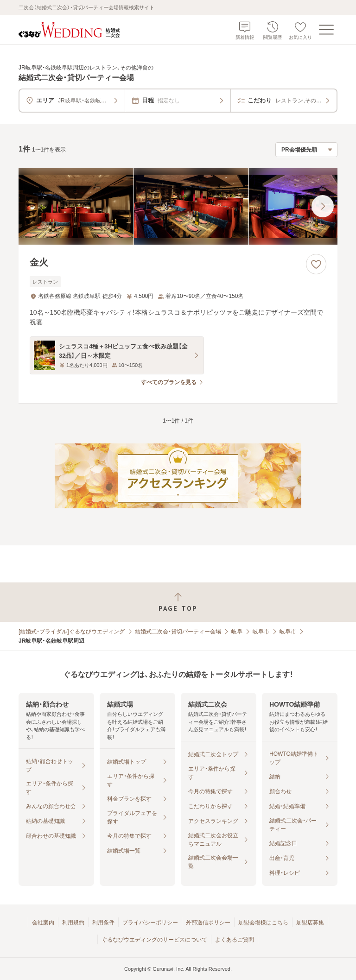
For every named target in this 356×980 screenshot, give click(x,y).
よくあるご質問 (235, 940)
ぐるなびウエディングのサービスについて (154, 940)
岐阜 (237, 632)
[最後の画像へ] (323, 206)
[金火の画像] (178, 206)
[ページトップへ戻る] (178, 602)
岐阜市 (261, 632)
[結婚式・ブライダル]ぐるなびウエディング (72, 632)
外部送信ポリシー (208, 923)
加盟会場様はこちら (263, 923)
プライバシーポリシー (150, 923)
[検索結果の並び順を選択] (306, 150)
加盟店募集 (310, 923)
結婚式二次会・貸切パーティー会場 (178, 632)
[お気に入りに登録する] (316, 264)
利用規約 (73, 923)
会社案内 (43, 923)
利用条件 (103, 923)
